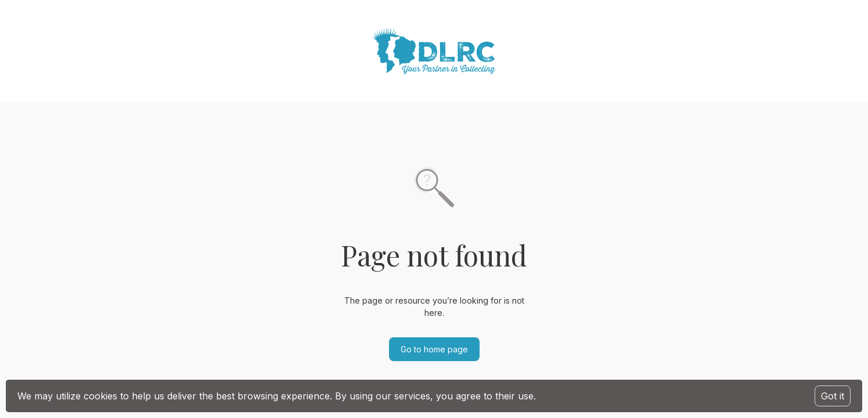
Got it (833, 396)
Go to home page (434, 349)
